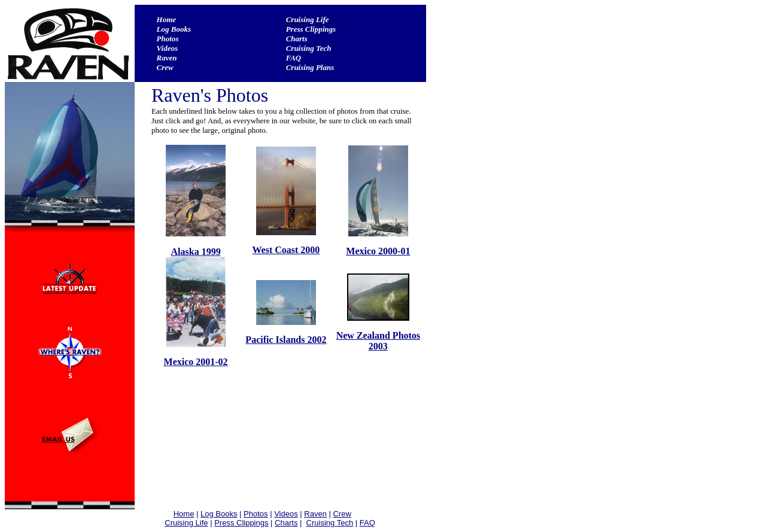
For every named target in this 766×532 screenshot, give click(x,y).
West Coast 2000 (286, 250)
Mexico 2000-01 (378, 251)
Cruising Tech (309, 48)
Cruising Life (308, 19)
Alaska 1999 (196, 252)
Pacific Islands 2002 (286, 340)
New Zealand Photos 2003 (378, 341)
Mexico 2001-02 (196, 362)
